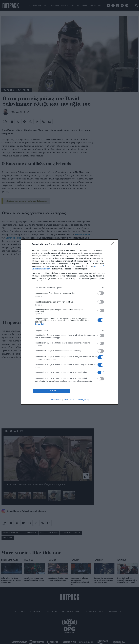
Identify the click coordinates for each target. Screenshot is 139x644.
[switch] (101, 293)
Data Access (69, 400)
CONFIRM (51, 391)
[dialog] (70, 322)
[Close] (113, 244)
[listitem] (70, 288)
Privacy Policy (84, 400)
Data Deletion (55, 400)
